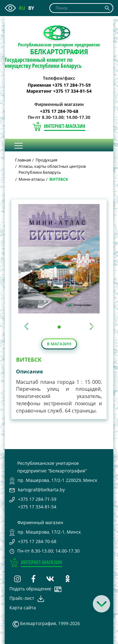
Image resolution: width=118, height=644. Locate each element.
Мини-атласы (32, 179)
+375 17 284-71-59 (37, 499)
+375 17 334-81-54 (37, 507)
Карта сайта (23, 608)
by (31, 8)
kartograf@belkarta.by (41, 490)
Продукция (46, 160)
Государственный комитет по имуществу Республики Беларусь (43, 63)
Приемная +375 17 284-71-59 (59, 85)
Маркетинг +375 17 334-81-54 (59, 91)
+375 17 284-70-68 (59, 111)
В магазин (59, 344)
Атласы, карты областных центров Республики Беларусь (52, 169)
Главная (23, 160)
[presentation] (26, 326)
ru (22, 8)
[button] (59, 327)
